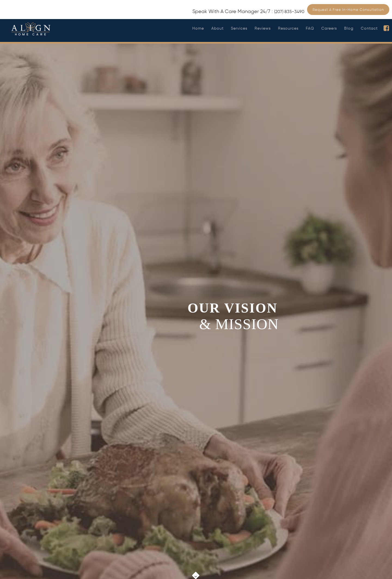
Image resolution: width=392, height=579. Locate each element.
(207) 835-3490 (289, 12)
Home (198, 28)
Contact (369, 28)
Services (239, 28)
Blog (349, 28)
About (217, 28)
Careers (329, 28)
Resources (288, 28)
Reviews (263, 28)
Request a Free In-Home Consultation (348, 10)
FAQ (310, 28)
